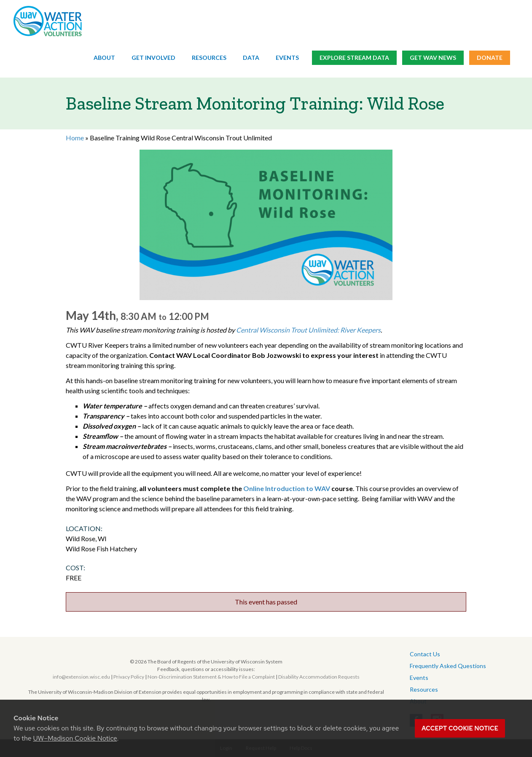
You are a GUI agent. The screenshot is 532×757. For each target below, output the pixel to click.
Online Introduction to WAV (287, 488)
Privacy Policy (129, 677)
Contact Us (425, 654)
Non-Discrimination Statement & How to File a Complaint (211, 677)
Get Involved (153, 58)
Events (287, 58)
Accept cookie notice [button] (460, 728)
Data (251, 58)
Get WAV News (433, 58)
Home (75, 138)
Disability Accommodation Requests (319, 677)
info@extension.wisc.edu (81, 677)
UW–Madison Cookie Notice (75, 738)
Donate (490, 58)
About (104, 58)
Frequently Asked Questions (448, 666)
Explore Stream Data (354, 58)
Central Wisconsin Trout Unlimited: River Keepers (308, 330)
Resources (209, 58)
